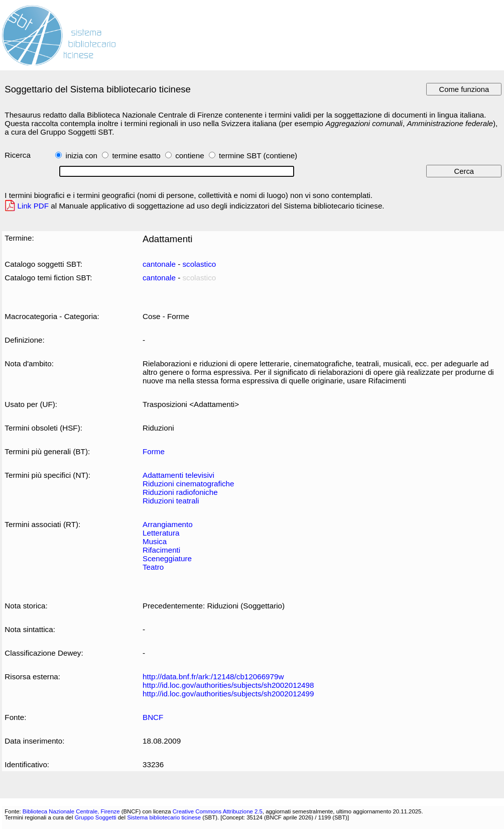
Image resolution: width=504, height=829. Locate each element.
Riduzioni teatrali (171, 501)
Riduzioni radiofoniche (180, 492)
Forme (154, 451)
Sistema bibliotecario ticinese (164, 817)
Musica (155, 541)
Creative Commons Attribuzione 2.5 (218, 811)
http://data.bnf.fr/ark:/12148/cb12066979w (213, 677)
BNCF (153, 717)
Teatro (153, 567)
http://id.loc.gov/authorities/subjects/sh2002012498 (228, 685)
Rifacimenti (161, 550)
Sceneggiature (167, 558)
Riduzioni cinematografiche (188, 484)
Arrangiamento (168, 524)
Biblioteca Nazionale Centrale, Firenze (71, 811)
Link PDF (33, 206)
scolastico (199, 264)
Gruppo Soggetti (96, 817)
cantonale (159, 264)
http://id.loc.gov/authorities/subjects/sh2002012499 (228, 694)
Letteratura (161, 533)
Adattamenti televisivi (178, 475)
